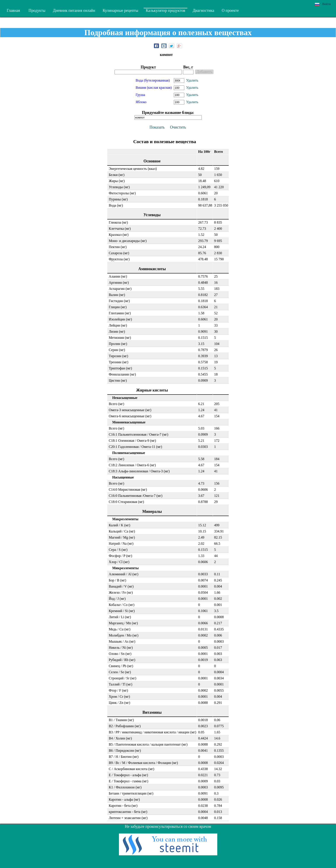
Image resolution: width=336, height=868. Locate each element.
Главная (13, 10)
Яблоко (141, 102)
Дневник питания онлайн (74, 10)
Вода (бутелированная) (153, 80)
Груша (140, 95)
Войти (326, 4)
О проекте (230, 10)
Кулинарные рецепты (121, 10)
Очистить (178, 127)
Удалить (192, 80)
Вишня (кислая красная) (154, 88)
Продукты (37, 10)
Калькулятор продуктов (165, 10)
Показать (157, 127)
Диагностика (203, 10)
